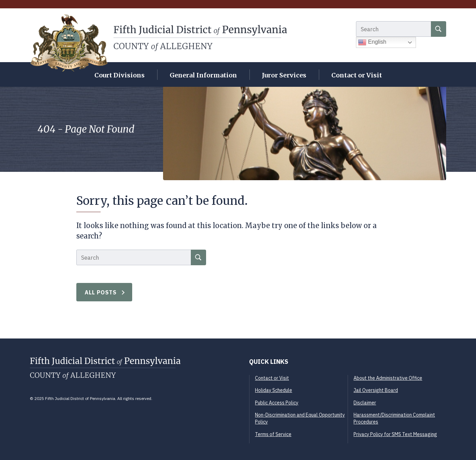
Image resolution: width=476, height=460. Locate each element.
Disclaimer (365, 403)
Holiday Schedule (274, 390)
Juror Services (284, 75)
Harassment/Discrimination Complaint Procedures (394, 418)
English (372, 42)
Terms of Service (273, 434)
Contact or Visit (357, 75)
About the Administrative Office (388, 378)
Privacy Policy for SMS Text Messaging (395, 434)
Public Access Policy (277, 403)
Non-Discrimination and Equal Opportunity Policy (300, 418)
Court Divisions (120, 75)
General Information (203, 75)
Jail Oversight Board (376, 390)
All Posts (101, 292)
